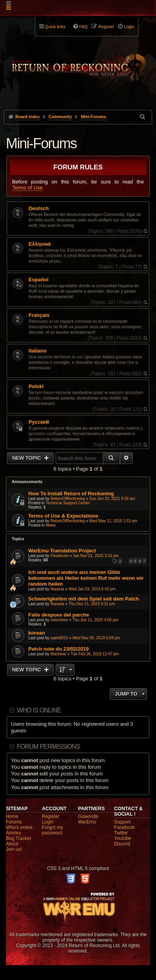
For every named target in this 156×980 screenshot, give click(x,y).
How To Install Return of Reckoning (71, 494)
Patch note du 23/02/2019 (59, 649)
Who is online (39, 710)
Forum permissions (48, 747)
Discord (122, 844)
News (50, 525)
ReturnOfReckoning (68, 499)
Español (38, 280)
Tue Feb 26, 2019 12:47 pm (95, 654)
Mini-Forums (41, 143)
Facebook (124, 827)
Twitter (121, 833)
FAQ (83, 27)
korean (37, 633)
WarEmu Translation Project (62, 551)
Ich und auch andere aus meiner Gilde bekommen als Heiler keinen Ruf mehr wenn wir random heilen (86, 578)
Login (48, 822)
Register (51, 816)
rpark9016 (59, 638)
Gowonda (88, 816)
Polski (36, 387)
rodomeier (59, 620)
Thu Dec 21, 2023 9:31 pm (92, 604)
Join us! (14, 849)
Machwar (59, 654)
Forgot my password (53, 830)
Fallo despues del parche (59, 615)
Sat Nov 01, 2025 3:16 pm (96, 556)
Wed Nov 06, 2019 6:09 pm (96, 638)
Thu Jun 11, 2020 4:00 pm (95, 620)
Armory (14, 833)
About (12, 844)
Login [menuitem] (129, 27)
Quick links (55, 27)
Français (39, 315)
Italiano (37, 351)
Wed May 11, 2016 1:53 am (113, 521)
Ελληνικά (40, 244)
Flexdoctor (60, 556)
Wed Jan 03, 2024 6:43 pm (92, 589)
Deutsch (39, 209)
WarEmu (87, 822)
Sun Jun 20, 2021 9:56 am (112, 499)
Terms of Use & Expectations (63, 516)
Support (122, 822)
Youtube (123, 838)
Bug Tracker (19, 838)
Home (12, 816)
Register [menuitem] (106, 27)
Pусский (39, 422)
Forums (14, 822)
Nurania (57, 589)
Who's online (19, 827)
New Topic (27, 458)
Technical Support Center (67, 503)
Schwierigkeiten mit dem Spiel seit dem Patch (83, 599)
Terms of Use (27, 188)
